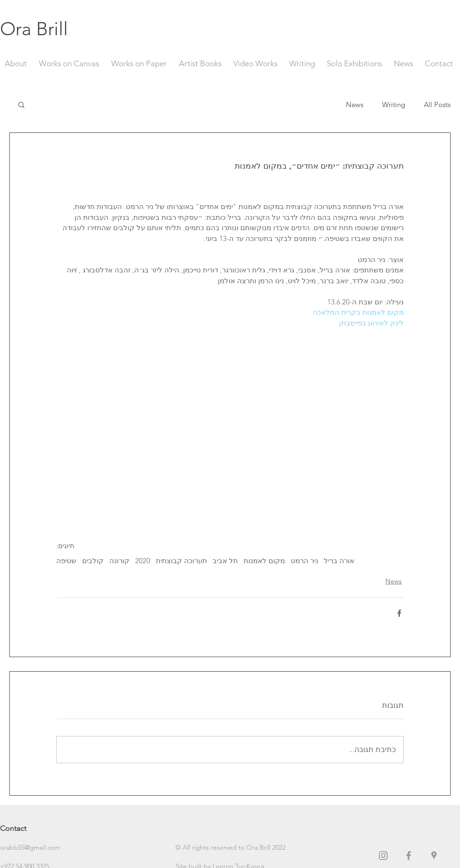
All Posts (437, 105)
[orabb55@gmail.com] (33, 848)
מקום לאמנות (264, 561)
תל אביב (225, 561)
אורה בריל (339, 561)
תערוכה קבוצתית (181, 561)
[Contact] (33, 829)
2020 (143, 561)
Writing (394, 105)
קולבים (93, 561)
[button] (21, 104)
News (355, 105)
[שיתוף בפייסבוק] (399, 613)
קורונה (119, 561)
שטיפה (66, 561)
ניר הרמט (304, 561)
